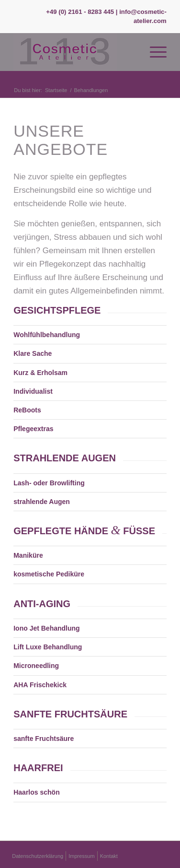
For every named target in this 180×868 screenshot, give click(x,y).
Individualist (33, 391)
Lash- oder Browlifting (49, 483)
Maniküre (28, 555)
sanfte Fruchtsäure (44, 739)
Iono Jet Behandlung (46, 628)
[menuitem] (153, 52)
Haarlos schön (36, 792)
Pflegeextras (33, 429)
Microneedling (36, 666)
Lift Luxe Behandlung (48, 647)
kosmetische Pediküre (49, 574)
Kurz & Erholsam (40, 373)
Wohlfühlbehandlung (47, 335)
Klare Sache (33, 353)
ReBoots (27, 410)
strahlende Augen (42, 502)
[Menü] (153, 52)
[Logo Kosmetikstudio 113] (75, 52)
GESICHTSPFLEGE (57, 310)
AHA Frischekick (40, 685)
